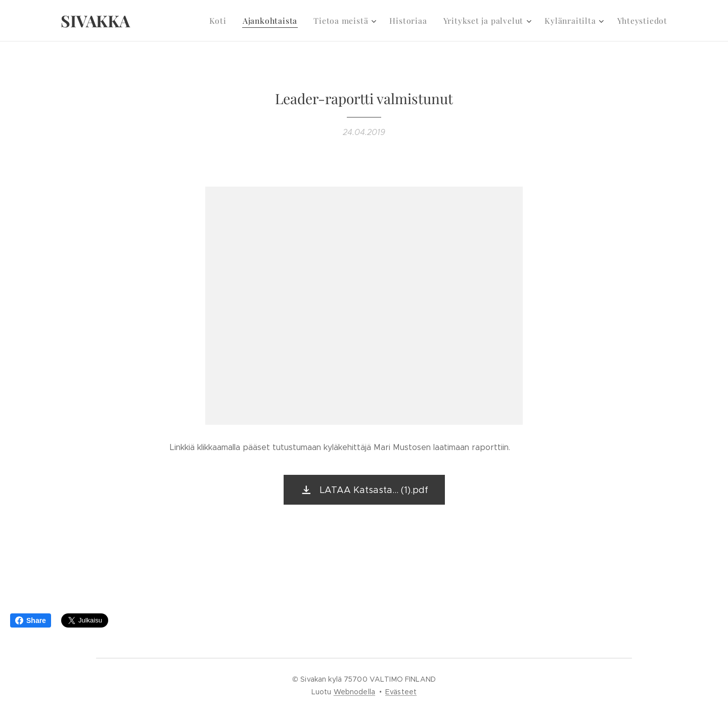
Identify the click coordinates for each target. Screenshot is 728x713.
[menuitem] (235, 21)
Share (31, 620)
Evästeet (401, 692)
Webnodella (354, 692)
